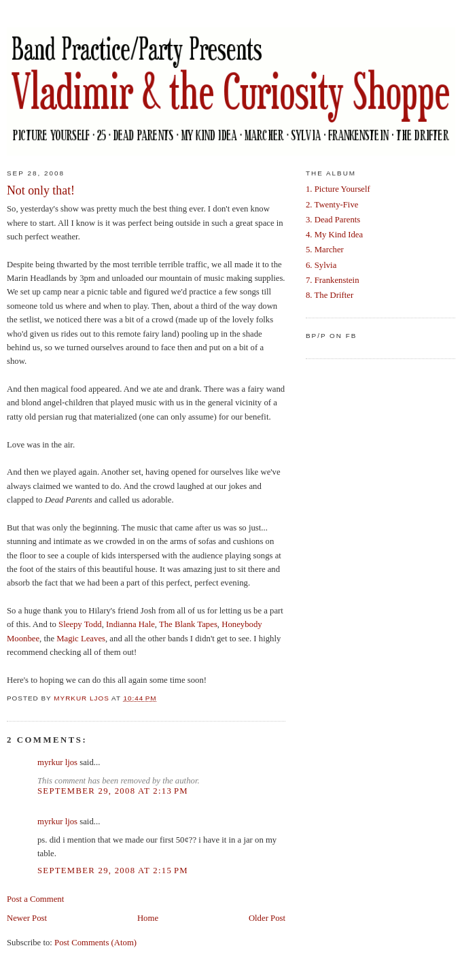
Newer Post (27, 918)
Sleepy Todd (80, 624)
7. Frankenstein (333, 280)
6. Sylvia (321, 265)
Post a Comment (35, 899)
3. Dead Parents (333, 220)
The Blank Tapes (188, 624)
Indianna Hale (130, 624)
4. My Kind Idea (334, 235)
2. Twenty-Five (332, 205)
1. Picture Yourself (338, 189)
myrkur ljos (57, 762)
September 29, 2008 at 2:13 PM (113, 791)
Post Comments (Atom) (95, 943)
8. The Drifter (330, 295)
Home (148, 918)
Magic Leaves (81, 639)
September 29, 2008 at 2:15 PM (113, 871)
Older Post (267, 918)
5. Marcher (325, 250)
